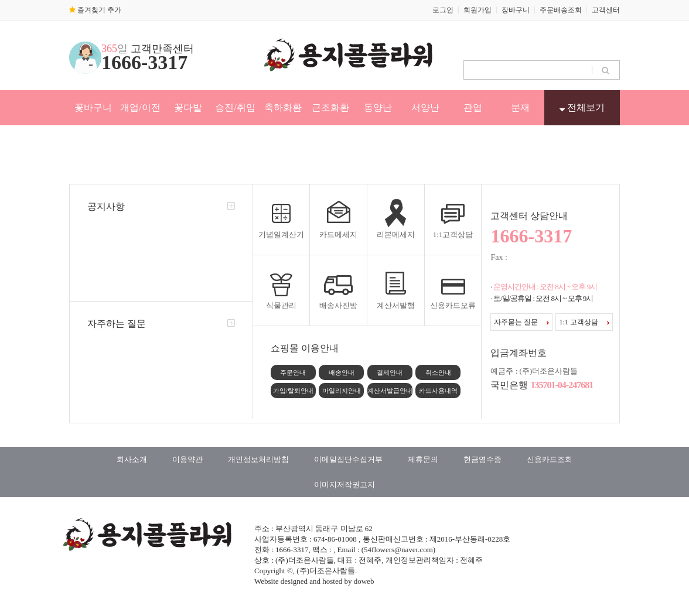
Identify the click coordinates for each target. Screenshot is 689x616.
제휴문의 (423, 459)
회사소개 (132, 459)
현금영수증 (482, 459)
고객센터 (606, 10)
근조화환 (330, 107)
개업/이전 (140, 107)
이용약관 (187, 459)
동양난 (378, 107)
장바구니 (516, 10)
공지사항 (106, 206)
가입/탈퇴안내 (293, 391)
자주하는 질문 (117, 324)
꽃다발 (188, 107)
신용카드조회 (550, 459)
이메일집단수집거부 (348, 459)
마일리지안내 (342, 391)
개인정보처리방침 (258, 459)
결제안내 (390, 372)
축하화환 (283, 107)
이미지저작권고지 (344, 485)
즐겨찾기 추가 (95, 10)
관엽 (473, 107)
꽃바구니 (93, 107)
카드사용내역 (438, 391)
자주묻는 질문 (521, 322)
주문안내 (293, 372)
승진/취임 (235, 107)
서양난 (425, 107)
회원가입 (477, 10)
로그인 (443, 10)
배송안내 (342, 372)
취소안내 (438, 372)
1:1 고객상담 (584, 322)
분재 (520, 107)
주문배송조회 (561, 10)
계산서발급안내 (390, 391)
